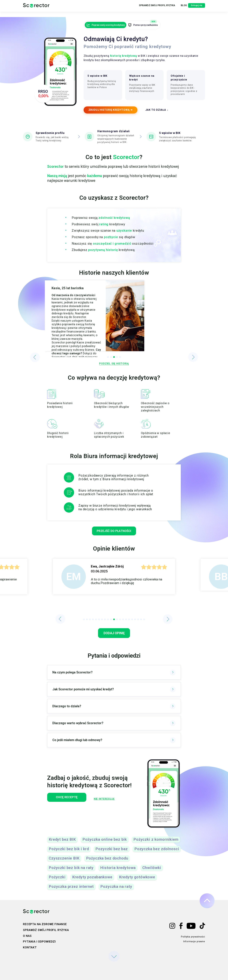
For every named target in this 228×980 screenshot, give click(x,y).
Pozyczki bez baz (112, 852)
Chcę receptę (68, 801)
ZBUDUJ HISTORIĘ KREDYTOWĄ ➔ (112, 112)
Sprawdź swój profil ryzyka (146, 8)
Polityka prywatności (193, 937)
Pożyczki (57, 880)
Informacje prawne (194, 941)
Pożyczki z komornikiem (156, 843)
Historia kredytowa (118, 871)
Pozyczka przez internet (71, 890)
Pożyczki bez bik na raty (71, 871)
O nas (27, 936)
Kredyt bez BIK (62, 843)
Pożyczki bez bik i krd (69, 852)
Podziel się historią (114, 366)
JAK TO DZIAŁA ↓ (160, 112)
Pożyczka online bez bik (105, 843)
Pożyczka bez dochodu (107, 862)
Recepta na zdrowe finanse (45, 924)
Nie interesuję (108, 801)
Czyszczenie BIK (64, 862)
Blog (173, 8)
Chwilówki (152, 871)
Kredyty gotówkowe (137, 880)
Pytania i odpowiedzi (39, 942)
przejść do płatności (114, 534)
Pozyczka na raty (116, 890)
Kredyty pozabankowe (92, 880)
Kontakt (30, 948)
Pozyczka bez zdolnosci (157, 852)
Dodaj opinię (114, 636)
